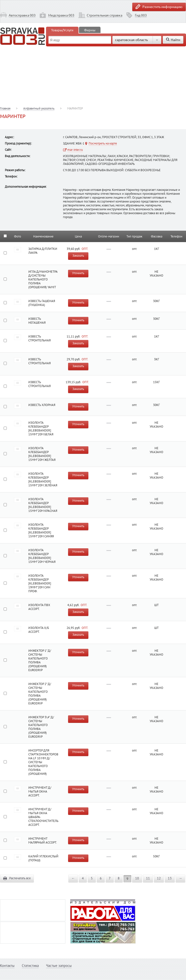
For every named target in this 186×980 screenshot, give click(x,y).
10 (137, 878)
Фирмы (90, 30)
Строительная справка (105, 15)
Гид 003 (141, 15)
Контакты (7, 966)
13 (170, 878)
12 (159, 878)
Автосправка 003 (22, 15)
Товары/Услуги (62, 30)
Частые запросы (59, 966)
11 (148, 878)
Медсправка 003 (61, 15)
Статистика (30, 966)
